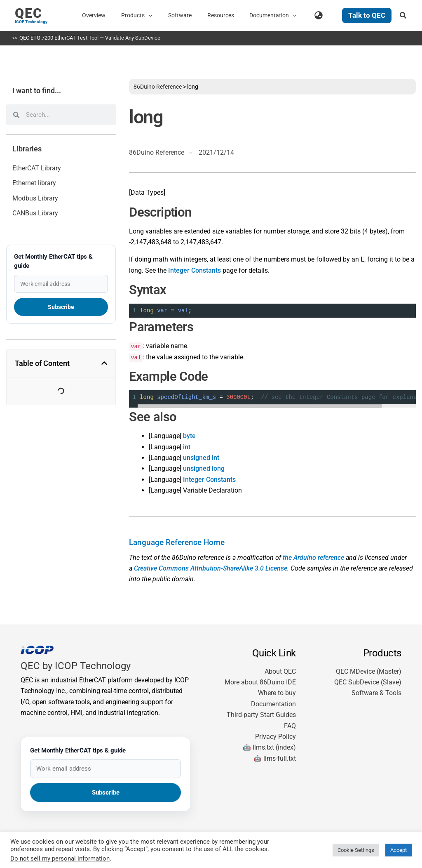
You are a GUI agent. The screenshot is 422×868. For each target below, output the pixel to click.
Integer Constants (195, 270)
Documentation (273, 704)
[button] (167, 15)
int (187, 447)
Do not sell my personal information (60, 859)
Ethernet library (34, 183)
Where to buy (277, 693)
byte (189, 436)
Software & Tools (376, 693)
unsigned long (204, 468)
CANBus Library (35, 213)
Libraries (27, 149)
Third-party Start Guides (261, 715)
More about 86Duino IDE (260, 682)
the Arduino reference (313, 558)
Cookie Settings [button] (356, 850)
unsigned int (201, 458)
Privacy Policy (275, 737)
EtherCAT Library (37, 168)
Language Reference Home (177, 542)
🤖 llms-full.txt (275, 758)
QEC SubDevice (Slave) (368, 682)
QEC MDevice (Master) (369, 671)
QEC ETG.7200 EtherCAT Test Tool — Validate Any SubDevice (90, 38)
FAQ (290, 726)
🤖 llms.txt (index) (269, 747)
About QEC (280, 671)
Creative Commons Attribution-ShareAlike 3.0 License (211, 568)
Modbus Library (35, 198)
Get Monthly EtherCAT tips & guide (53, 261)
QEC (29, 13)
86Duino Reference (158, 87)
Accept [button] (399, 850)
